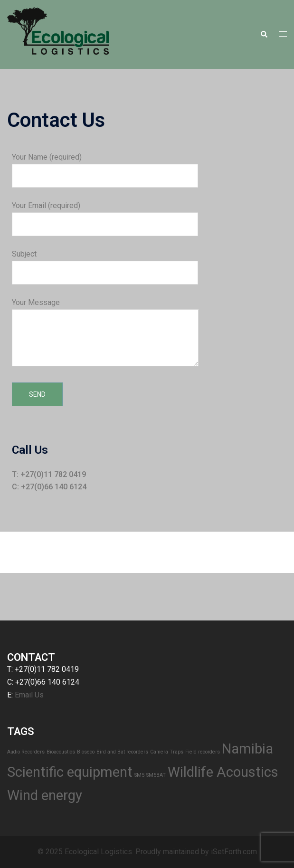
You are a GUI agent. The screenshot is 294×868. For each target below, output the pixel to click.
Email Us (29, 695)
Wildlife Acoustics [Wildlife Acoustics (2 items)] (223, 772)
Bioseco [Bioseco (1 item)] (86, 752)
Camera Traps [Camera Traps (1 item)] (167, 752)
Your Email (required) (105, 215)
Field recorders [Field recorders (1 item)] (203, 752)
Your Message (105, 333)
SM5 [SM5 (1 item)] (139, 775)
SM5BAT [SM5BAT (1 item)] (156, 775)
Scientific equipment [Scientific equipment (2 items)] (70, 772)
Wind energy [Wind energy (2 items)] (45, 795)
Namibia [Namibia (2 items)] (247, 749)
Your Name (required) (105, 166)
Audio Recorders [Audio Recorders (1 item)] (26, 752)
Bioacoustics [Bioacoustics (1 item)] (61, 752)
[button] (264, 34)
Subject (105, 263)
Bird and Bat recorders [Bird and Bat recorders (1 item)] (122, 752)
